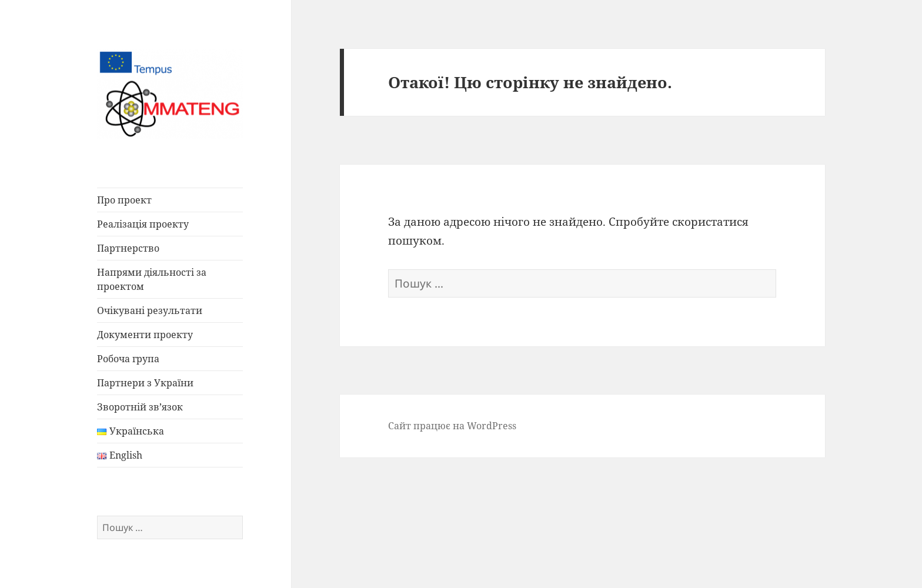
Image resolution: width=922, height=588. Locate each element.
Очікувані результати (150, 310)
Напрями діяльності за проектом (152, 279)
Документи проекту (145, 335)
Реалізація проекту (143, 224)
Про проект (124, 200)
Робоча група (128, 359)
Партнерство (128, 248)
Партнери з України (145, 383)
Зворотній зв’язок (140, 407)
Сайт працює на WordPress (452, 426)
